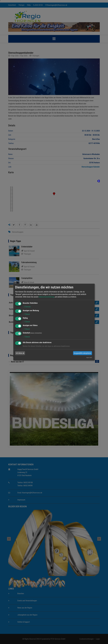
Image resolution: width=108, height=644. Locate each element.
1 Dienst (26, 314)
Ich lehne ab (20, 353)
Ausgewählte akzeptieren (82, 353)
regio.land (89, 358)
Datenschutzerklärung (46, 297)
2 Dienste (27, 307)
